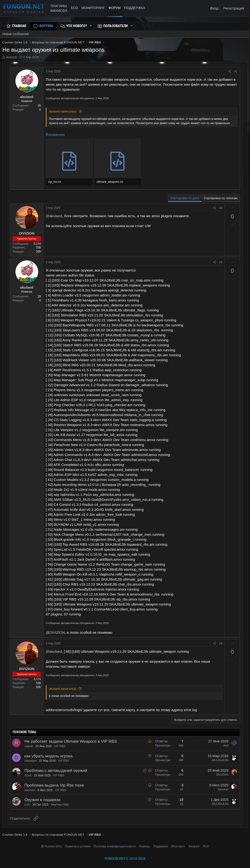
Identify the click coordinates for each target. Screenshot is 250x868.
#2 (221, 208)
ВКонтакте (178, 846)
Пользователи (116, 26)
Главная (19, 26)
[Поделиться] (230, 72)
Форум (114, 8)
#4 (221, 643)
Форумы (46, 26)
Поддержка (161, 846)
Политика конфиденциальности (115, 846)
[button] (91, 26)
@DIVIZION (55, 632)
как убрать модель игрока (49, 756)
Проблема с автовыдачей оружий (56, 771)
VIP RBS (60, 746)
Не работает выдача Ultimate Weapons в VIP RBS (71, 741)
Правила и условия (78, 846)
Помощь (144, 846)
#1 (236, 71)
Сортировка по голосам (221, 198)
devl (226, 746)
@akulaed (54, 216)
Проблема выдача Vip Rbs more (54, 785)
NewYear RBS (60, 805)
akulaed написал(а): (63, 111)
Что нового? (77, 26)
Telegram (194, 846)
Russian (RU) (52, 846)
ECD (74, 8)
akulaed (11, 57)
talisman (30, 790)
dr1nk (28, 775)
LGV (27, 805)
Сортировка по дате (185, 198)
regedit (29, 746)
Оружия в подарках (43, 800)
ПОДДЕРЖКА (135, 8)
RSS (206, 846)
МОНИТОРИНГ (93, 8)
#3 (221, 262)
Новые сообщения (16, 34)
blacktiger (30, 761)
